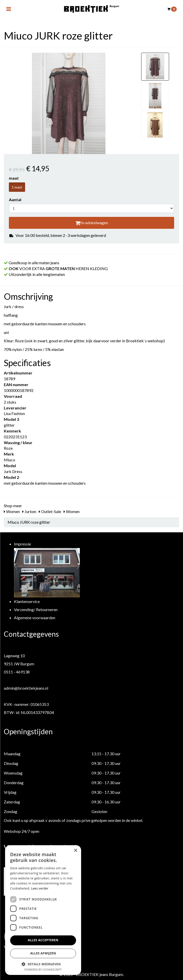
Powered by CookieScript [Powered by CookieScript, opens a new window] (43, 969)
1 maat (17, 187)
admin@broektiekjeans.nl (26, 688)
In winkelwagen (92, 223)
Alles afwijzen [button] (43, 953)
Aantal (15, 200)
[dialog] (43, 910)
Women (12, 511)
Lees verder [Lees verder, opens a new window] (40, 888)
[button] (43, 964)
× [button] (75, 851)
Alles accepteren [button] (43, 940)
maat (14, 178)
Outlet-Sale (50, 511)
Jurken (29, 511)
